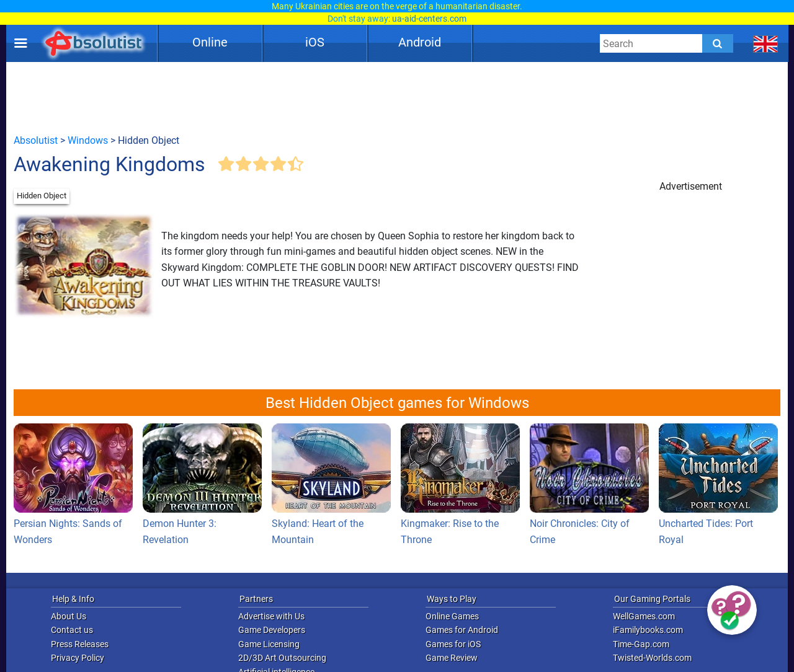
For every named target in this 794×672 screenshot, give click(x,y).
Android (420, 42)
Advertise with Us (271, 616)
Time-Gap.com (641, 644)
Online (210, 42)
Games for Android (462, 630)
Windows (88, 140)
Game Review (452, 658)
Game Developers (272, 630)
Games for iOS (453, 644)
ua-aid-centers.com (429, 19)
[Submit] (718, 43)
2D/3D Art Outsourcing (282, 658)
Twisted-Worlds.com (652, 658)
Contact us (72, 630)
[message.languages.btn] (766, 43)
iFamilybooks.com (648, 630)
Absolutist (36, 140)
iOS (315, 42)
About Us (69, 616)
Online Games (452, 616)
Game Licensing (269, 644)
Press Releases (80, 644)
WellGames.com (644, 616)
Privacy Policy (78, 658)
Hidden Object (42, 196)
